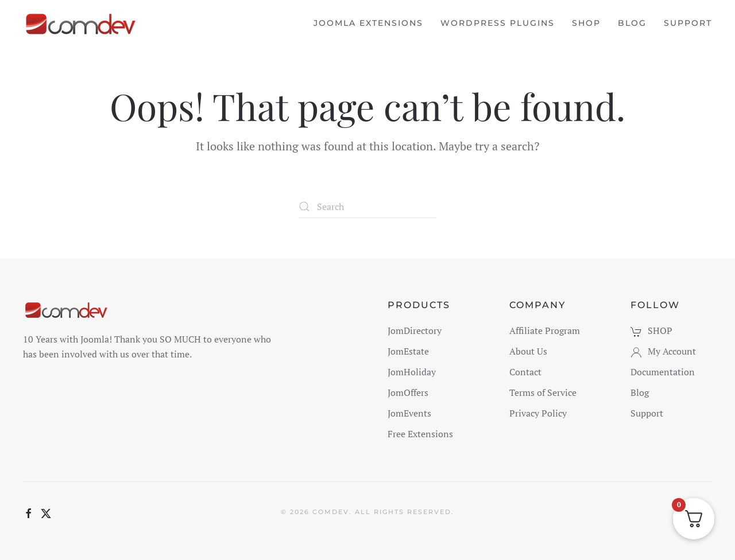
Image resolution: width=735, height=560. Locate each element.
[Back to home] (82, 23)
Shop (586, 23)
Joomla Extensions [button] (368, 23)
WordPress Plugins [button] (498, 23)
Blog (632, 23)
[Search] (367, 207)
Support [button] (688, 23)
